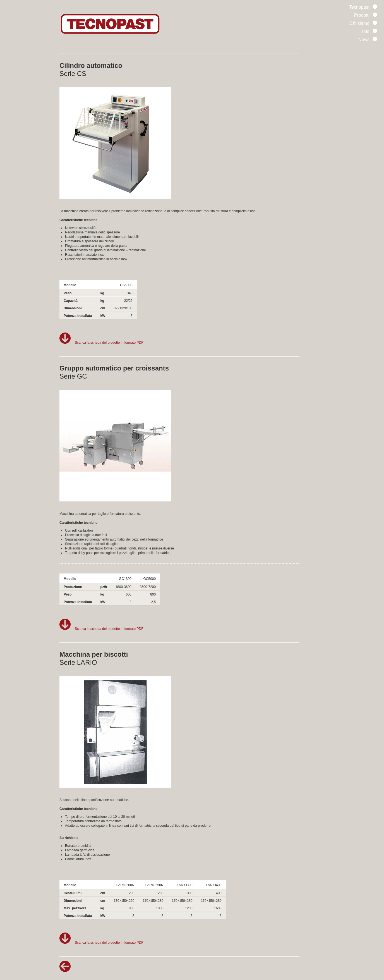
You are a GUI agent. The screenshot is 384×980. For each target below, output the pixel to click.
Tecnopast (363, 7)
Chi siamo (363, 23)
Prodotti (366, 15)
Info (369, 31)
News (368, 40)
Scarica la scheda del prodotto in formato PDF (101, 343)
